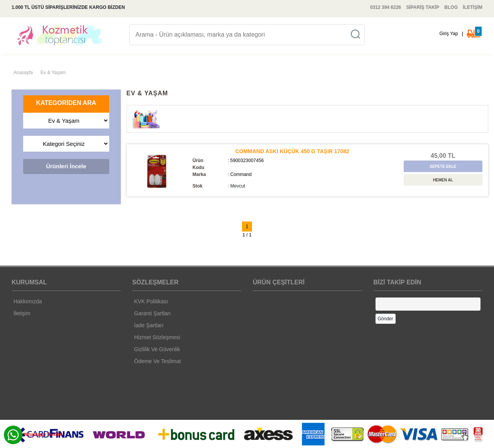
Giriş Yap (448, 34)
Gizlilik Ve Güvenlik (157, 349)
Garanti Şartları (153, 313)
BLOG (451, 7)
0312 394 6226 (386, 7)
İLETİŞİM (473, 7)
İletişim (22, 313)
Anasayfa (23, 73)
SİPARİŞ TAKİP (423, 7)
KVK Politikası (151, 301)
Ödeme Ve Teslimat (158, 361)
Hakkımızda (28, 301)
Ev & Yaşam (53, 73)
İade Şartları (149, 325)
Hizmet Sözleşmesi (157, 337)
